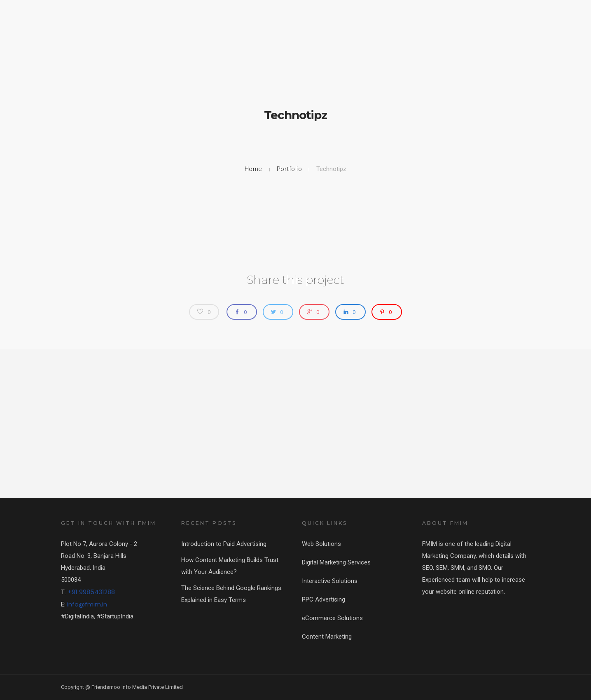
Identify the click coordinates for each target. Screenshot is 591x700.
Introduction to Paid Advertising (224, 544)
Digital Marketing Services (336, 562)
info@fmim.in (87, 604)
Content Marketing (327, 637)
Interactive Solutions (330, 581)
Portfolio (290, 169)
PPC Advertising (324, 599)
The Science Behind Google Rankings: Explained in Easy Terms (232, 594)
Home (253, 169)
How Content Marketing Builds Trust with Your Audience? (230, 566)
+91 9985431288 (91, 592)
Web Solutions (321, 544)
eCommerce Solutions (332, 618)
